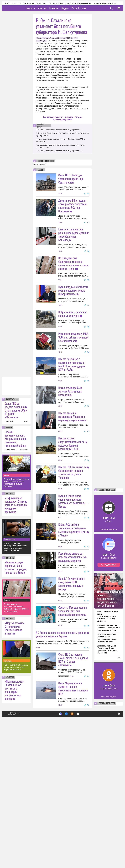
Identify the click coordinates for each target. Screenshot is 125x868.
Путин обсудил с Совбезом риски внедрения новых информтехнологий (16, 798)
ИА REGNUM (42, 67)
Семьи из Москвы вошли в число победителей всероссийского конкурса (73, 720)
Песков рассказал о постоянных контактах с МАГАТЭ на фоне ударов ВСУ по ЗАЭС (72, 408)
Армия (6, 606)
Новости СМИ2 (40, 164)
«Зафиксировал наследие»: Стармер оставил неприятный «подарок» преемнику (16, 636)
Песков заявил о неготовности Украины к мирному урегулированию (72, 482)
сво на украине (105, 706)
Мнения (61, 8)
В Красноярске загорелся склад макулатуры (72, 336)
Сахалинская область (46, 38)
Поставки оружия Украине (78, 3)
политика (10, 625)
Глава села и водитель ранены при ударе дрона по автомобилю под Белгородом (74, 234)
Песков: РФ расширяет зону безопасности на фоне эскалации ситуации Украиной (16, 614)
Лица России (86, 8)
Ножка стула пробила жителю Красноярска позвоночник (70, 435)
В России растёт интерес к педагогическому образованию (59, 151)
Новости (38, 8)
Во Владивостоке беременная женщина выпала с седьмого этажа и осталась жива (16, 739)
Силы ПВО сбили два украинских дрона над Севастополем (71, 179)
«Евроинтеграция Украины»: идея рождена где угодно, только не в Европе (16, 698)
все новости (9, 552)
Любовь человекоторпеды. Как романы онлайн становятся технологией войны (16, 569)
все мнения (24, 580)
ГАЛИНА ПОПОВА (11, 580)
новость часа (12, 530)
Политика (8, 792)
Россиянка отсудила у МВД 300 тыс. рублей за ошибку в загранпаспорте (73, 381)
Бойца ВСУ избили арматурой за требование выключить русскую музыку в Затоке (16, 678)
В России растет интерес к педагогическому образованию (59, 130)
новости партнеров (45, 161)
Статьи (50, 8)
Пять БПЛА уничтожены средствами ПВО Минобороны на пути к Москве (71, 693)
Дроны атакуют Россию (35, 3)
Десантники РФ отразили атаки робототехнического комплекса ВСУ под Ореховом (72, 206)
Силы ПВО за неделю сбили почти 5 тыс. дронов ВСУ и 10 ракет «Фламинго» (16, 541)
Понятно (114, 844)
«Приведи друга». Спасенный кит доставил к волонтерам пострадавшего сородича (15, 821)
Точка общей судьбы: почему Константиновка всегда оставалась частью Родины (109, 729)
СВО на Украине (56, 3)
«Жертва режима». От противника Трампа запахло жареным (15, 759)
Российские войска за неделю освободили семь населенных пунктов (72, 644)
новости (40, 170)
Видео (73, 8)
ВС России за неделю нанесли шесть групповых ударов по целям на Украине (62, 743)
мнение (9, 558)
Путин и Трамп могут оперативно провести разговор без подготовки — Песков (73, 588)
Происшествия (10, 670)
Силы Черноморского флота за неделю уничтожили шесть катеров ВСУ (73, 819)
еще (119, 788)
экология (10, 808)
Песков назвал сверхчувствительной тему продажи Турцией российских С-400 (73, 509)
